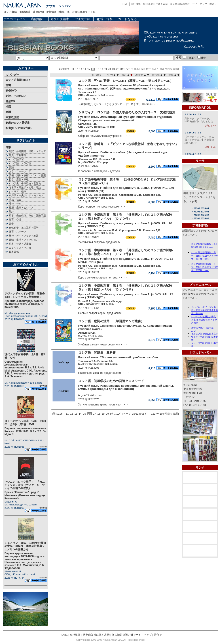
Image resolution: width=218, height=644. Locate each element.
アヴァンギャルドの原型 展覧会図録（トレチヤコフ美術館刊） (25, 295)
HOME (125, 4)
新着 (202, 58)
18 (102, 69)
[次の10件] (118, 69)
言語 (11, 167)
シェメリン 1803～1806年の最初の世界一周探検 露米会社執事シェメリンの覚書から (25, 546)
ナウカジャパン (15, 19)
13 (81, 69)
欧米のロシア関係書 (18, 123)
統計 (11, 212)
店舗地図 (37, 19)
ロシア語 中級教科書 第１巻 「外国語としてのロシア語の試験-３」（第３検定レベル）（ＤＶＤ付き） (126, 288)
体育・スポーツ (18, 232)
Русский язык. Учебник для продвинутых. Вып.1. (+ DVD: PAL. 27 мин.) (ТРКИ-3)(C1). (126, 296)
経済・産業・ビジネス (21, 208)
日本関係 (14, 252)
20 (110, 69)
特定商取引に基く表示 (155, 4)
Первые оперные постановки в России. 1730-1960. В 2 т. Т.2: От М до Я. (25, 431)
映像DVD (11, 91)
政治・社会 (15, 199)
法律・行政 (15, 204)
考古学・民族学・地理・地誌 (25, 187)
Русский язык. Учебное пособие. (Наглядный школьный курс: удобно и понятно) (124, 154)
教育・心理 (15, 220)
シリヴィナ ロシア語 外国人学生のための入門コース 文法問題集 (128, 112)
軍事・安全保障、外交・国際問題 (27, 216)
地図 (8, 107)
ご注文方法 (82, 19)
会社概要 (136, 4)
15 (89, 69)
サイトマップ (200, 4)
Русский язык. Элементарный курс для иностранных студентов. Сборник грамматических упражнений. (125, 118)
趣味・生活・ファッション (24, 240)
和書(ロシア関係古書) (19, 128)
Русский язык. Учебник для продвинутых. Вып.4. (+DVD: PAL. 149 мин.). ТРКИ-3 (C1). (126, 189)
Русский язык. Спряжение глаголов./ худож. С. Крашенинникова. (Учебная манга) (125, 327)
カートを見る (127, 19)
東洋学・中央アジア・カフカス (26, 195)
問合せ (213, 4)
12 (77, 69)
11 (73, 69)
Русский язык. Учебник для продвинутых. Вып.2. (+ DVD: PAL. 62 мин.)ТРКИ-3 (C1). (126, 260)
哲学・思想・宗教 (19, 179)
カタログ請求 (60, 19)
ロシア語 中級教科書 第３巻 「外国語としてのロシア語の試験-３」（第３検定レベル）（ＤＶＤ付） (126, 217)
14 (85, 69)
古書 (8, 85)
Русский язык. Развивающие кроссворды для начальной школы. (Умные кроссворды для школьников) (126, 387)
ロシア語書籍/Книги (18, 80)
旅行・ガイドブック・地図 (24, 236)
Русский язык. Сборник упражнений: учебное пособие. (119, 357)
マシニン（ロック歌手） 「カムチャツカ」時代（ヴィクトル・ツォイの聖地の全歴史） (25, 485)
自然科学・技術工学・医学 (24, 228)
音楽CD (10, 101)
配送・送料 (105, 19)
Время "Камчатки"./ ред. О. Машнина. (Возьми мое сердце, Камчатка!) (25, 495)
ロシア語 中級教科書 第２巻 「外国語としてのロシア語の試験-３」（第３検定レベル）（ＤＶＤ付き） (126, 252)
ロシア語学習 (16, 159)
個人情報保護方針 (180, 4)
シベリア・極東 (18, 191)
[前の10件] (64, 69)
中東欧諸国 (12, 117)
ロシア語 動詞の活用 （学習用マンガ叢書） (111, 321)
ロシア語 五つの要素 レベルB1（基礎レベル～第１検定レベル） (126, 81)
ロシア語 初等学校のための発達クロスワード (111, 381)
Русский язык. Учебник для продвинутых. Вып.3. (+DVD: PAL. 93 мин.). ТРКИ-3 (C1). (125, 225)
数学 (11, 224)
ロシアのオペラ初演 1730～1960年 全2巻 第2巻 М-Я (25, 423)
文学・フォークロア (20, 171)
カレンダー (12, 75)
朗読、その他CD (16, 96)
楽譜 (8, 112)
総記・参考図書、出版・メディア (27, 151)
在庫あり (190, 58)
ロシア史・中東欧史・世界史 (25, 183)
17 (98, 69)
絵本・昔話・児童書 (20, 244)
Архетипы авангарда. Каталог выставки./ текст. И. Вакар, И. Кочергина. (24, 304)
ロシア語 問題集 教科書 (97, 353)
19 (106, 69)
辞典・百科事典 (18, 155)
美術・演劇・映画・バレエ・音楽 (27, 175)
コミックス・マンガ (20, 248)
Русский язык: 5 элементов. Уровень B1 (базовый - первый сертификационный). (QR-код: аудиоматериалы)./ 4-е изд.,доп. (124, 87)
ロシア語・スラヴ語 (20, 163)
